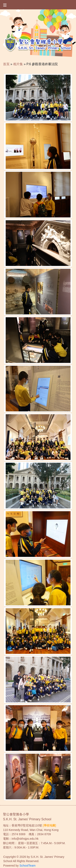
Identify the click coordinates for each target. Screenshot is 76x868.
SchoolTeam (27, 866)
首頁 (6, 64)
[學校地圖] (49, 825)
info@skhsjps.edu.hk (25, 839)
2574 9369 (18, 834)
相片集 (18, 64)
